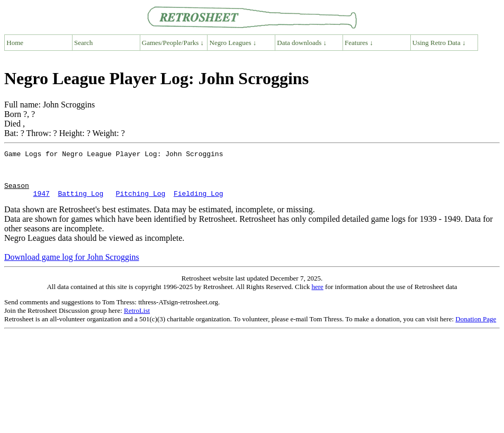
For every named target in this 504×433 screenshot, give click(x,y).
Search (83, 43)
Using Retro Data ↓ (439, 43)
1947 (42, 203)
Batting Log (80, 203)
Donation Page (476, 328)
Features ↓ (359, 43)
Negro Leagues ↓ (233, 43)
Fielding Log (199, 203)
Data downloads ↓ (302, 43)
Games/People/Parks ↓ (173, 43)
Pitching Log (141, 203)
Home (15, 43)
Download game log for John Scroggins (72, 267)
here (317, 296)
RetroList (137, 320)
